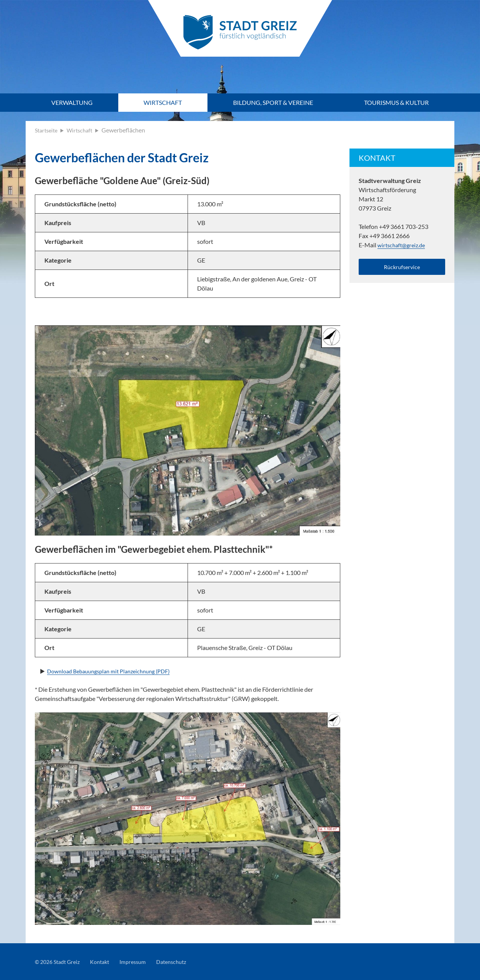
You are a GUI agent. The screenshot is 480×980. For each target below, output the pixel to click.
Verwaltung (72, 102)
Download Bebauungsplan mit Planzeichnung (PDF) (115, 671)
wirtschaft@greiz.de (403, 245)
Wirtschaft (163, 102)
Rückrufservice (402, 268)
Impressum (143, 961)
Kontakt (107, 961)
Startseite (48, 130)
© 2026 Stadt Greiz (60, 961)
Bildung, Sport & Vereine (273, 102)
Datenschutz (184, 961)
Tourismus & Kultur (396, 102)
